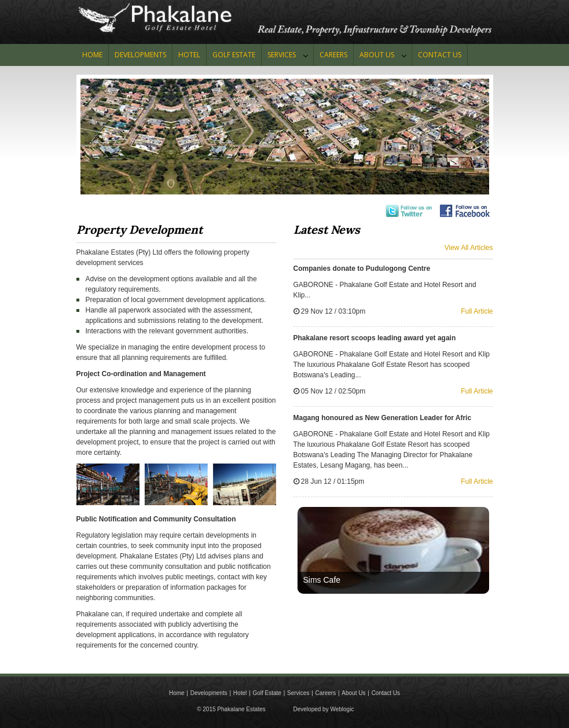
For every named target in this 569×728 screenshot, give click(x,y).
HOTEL (189, 55)
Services (282, 55)
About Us (377, 55)
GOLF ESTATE (234, 55)
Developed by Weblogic (324, 709)
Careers (333, 55)
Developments (140, 55)
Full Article (477, 311)
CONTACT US (440, 55)
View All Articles (469, 248)
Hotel (240, 693)
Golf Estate (267, 693)
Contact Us (386, 693)
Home (92, 55)
